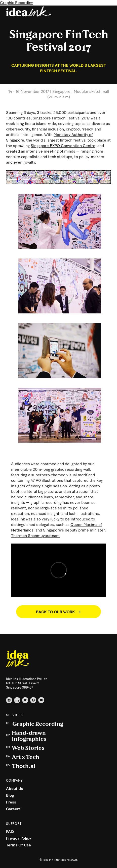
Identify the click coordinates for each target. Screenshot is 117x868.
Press (11, 802)
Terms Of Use (18, 845)
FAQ (10, 831)
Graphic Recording (17, 3)
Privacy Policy (19, 838)
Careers (13, 809)
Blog (10, 795)
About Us (15, 789)
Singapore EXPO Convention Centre (63, 146)
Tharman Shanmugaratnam (35, 536)
